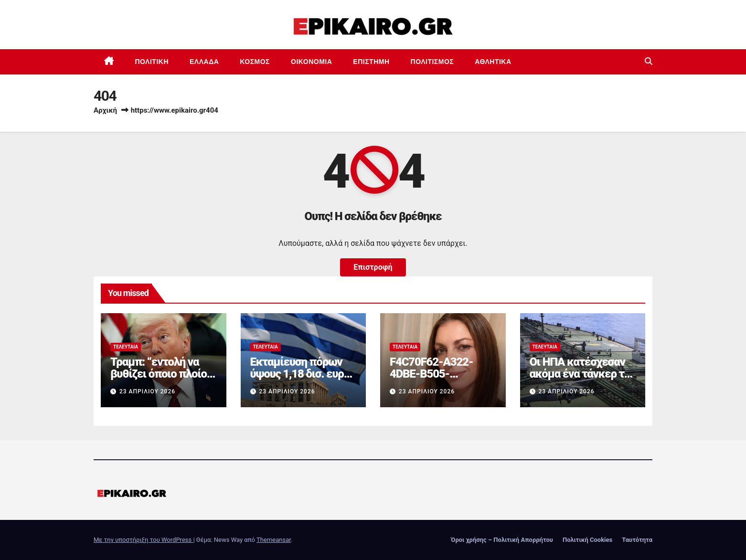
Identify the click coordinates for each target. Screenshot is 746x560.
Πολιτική (152, 62)
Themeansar (274, 540)
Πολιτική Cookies (587, 540)
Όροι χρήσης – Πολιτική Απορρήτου (502, 540)
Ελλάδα (204, 62)
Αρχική (105, 110)
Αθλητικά (493, 62)
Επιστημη (371, 62)
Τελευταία (126, 347)
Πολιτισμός (432, 62)
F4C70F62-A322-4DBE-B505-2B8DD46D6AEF (431, 374)
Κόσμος (255, 62)
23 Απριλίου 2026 (147, 391)
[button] (649, 61)
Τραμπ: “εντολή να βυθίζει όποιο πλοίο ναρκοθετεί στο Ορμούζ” (159, 380)
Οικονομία (311, 62)
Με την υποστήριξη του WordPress (143, 540)
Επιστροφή (373, 267)
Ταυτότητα (637, 540)
